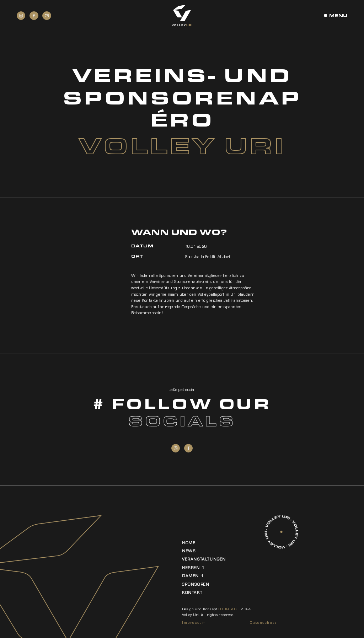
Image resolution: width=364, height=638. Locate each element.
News (189, 551)
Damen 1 (193, 576)
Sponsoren (196, 584)
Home (189, 543)
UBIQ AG (227, 609)
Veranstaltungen (204, 559)
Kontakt (192, 593)
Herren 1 (193, 568)
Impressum (194, 623)
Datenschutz (263, 623)
